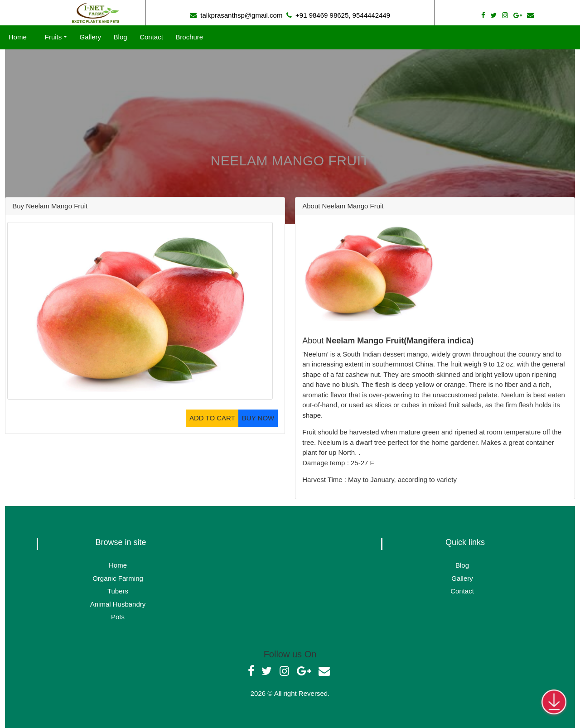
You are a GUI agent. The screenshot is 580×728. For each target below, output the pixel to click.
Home (21, 37)
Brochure (186, 37)
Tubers (118, 591)
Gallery (87, 37)
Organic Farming (118, 578)
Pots (118, 617)
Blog (118, 37)
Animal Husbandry (118, 604)
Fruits (50, 37)
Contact (149, 37)
